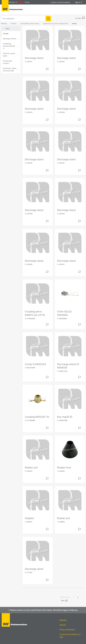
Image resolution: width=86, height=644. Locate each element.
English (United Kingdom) (61, 2)
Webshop (4, 24)
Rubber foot (64, 468)
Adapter (30, 518)
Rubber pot (31, 468)
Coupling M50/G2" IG (37, 417)
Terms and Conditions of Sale (70, 636)
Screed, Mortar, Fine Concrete (30, 24)
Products (14, 24)
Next (64, 601)
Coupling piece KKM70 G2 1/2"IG (35, 313)
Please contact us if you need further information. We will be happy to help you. (43, 610)
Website (63, 620)
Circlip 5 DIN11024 (35, 364)
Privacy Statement (67, 630)
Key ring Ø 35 (65, 417)
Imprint (63, 625)
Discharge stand (34, 58)
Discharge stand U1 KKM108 (68, 366)
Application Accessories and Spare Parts (56, 24)
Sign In (79, 2)
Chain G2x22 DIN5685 (64, 313)
